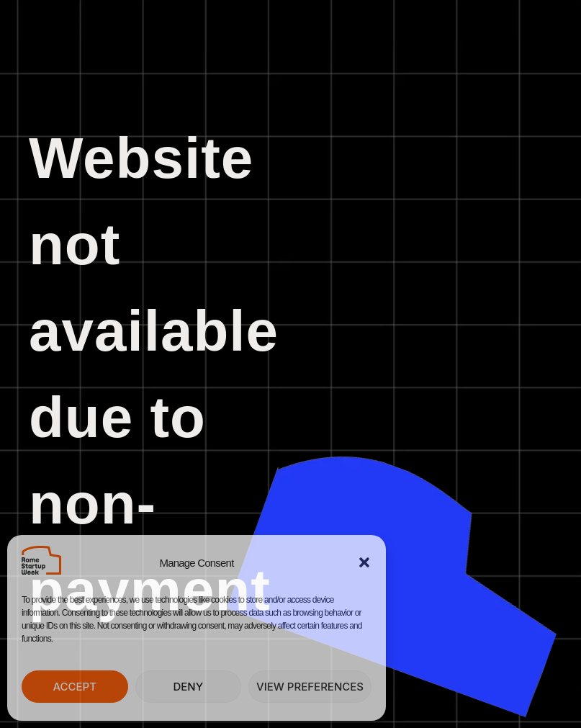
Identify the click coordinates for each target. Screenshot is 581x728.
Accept (75, 687)
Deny (188, 687)
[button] (364, 562)
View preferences (310, 687)
